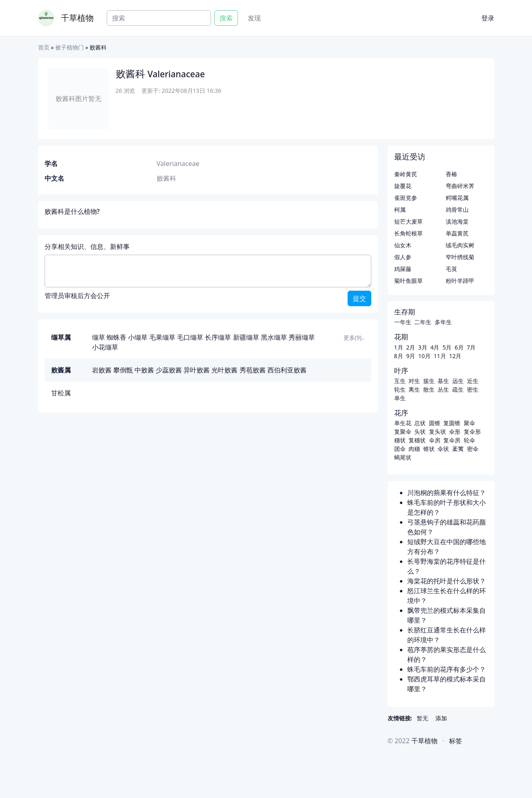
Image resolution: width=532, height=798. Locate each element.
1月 (399, 347)
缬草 (99, 337)
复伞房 (452, 440)
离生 (414, 389)
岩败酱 (102, 370)
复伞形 (472, 432)
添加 (441, 718)
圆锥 (435, 423)
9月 (411, 356)
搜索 (226, 18)
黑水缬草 (274, 337)
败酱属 (61, 370)
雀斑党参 (406, 198)
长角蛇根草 (409, 233)
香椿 (451, 174)
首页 (44, 47)
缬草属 (61, 337)
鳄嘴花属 (457, 198)
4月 (435, 347)
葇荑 (458, 449)
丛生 (443, 389)
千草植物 (77, 18)
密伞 (473, 449)
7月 (471, 347)
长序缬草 (218, 337)
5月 (447, 347)
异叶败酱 (197, 370)
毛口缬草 (190, 337)
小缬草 (138, 337)
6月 (459, 347)
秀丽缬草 (302, 337)
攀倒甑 (123, 370)
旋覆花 (403, 186)
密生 (473, 389)
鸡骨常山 (457, 210)
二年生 (423, 322)
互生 (400, 381)
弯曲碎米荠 (460, 186)
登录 (488, 18)
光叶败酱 (224, 370)
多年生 (443, 322)
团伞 (400, 449)
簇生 (429, 381)
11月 (440, 356)
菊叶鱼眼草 (409, 281)
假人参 (403, 257)
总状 (420, 423)
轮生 (400, 389)
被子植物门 (70, 47)
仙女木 (403, 245)
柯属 (400, 210)
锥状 (429, 449)
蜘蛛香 (117, 337)
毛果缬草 (162, 337)
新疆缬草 (246, 337)
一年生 (403, 322)
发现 (254, 18)
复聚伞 (403, 432)
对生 (414, 381)
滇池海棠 (457, 221)
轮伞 (469, 440)
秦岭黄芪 (406, 174)
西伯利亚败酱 (287, 370)
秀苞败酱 (253, 370)
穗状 (400, 440)
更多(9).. (354, 337)
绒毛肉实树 (460, 245)
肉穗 (414, 449)
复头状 (438, 432)
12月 (455, 356)
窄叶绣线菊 (460, 257)
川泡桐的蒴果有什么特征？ (447, 493)
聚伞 (469, 423)
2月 (411, 347)
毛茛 (451, 269)
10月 (424, 356)
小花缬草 (105, 347)
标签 (456, 741)
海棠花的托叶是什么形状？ (447, 581)
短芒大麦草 (409, 221)
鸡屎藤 (403, 269)
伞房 (435, 440)
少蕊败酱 (169, 370)
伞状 (443, 449)
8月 (399, 356)
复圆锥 (452, 423)
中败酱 (144, 370)
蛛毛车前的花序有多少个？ (447, 669)
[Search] (159, 18)
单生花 (403, 423)
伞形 (455, 432)
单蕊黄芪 (457, 233)
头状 (420, 432)
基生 (443, 381)
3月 (423, 347)
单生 (400, 398)
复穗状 (417, 440)
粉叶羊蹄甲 (460, 281)
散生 (429, 389)
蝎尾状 (403, 457)
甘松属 (61, 393)
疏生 (458, 389)
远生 (458, 381)
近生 (473, 381)
